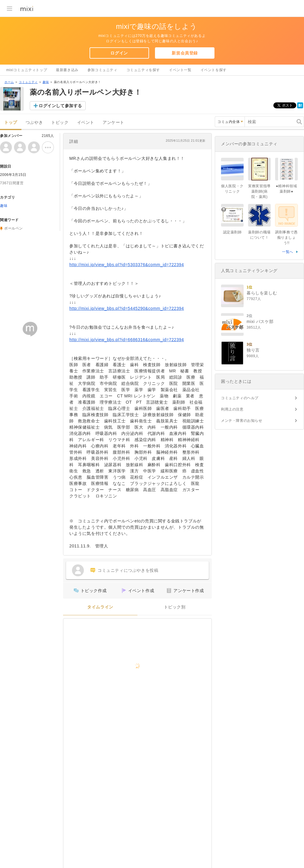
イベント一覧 (180, 70)
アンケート (113, 122)
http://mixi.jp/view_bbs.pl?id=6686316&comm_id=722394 (127, 340)
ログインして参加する (60, 106)
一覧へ (288, 252)
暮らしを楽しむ (262, 293)
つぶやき (34, 122)
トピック (60, 122)
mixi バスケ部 (260, 321)
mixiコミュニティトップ (27, 70)
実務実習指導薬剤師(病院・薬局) (259, 191)
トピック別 (175, 607)
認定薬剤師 (232, 232)
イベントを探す (214, 70)
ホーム (9, 82)
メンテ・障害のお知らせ (242, 421)
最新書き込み (67, 70)
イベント (86, 122)
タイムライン (100, 607)
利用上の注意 (232, 409)
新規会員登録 (185, 53)
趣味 (46, 82)
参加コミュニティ (102, 70)
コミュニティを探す (143, 70)
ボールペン (14, 228)
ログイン (119, 53)
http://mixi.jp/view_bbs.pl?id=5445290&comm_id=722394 (127, 308)
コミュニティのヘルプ (240, 398)
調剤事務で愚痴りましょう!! (286, 238)
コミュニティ (28, 82)
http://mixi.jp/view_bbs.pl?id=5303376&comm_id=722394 (127, 265)
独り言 (253, 350)
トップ (11, 122)
